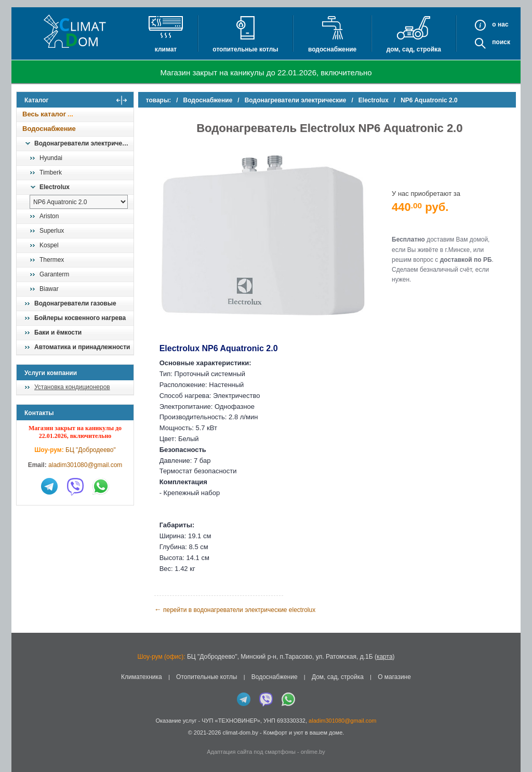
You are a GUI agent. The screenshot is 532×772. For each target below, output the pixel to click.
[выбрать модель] (79, 202)
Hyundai (51, 158)
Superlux (52, 231)
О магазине (394, 676)
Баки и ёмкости (58, 332)
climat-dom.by (240, 732)
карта (385, 656)
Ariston (49, 216)
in (26, 739)
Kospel (49, 245)
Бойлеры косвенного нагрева (80, 318)
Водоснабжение (332, 49)
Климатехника (142, 676)
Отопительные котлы (245, 49)
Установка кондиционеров (72, 387)
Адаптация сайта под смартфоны (251, 751)
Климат (166, 49)
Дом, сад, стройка (414, 49)
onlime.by (313, 751)
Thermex (52, 260)
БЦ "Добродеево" (91, 450)
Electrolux (55, 187)
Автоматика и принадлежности (82, 347)
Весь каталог (44, 114)
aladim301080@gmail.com (85, 465)
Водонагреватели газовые (75, 303)
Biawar (49, 289)
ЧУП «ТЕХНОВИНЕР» (231, 720)
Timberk (51, 172)
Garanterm (54, 274)
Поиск (501, 42)
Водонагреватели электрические (84, 143)
